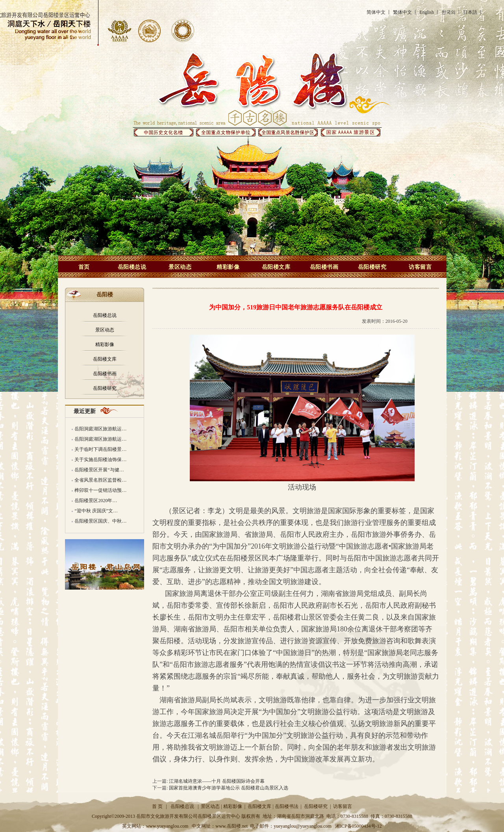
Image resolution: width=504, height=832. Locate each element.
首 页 (157, 806)
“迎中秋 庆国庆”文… (96, 511)
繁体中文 (402, 12)
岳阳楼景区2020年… (96, 501)
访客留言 (420, 267)
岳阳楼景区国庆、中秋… (100, 521)
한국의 (448, 12)
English (427, 12)
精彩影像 (228, 267)
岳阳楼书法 (287, 806)
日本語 (470, 12)
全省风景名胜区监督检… (100, 480)
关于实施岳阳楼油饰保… (100, 460)
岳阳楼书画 (324, 267)
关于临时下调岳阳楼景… (100, 449)
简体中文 (376, 12)
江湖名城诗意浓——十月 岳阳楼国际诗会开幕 (217, 781)
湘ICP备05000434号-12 (359, 826)
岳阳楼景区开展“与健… (99, 470)
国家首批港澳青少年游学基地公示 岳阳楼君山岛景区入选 (229, 788)
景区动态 (180, 267)
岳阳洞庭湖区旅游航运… (100, 429)
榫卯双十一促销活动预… (100, 490)
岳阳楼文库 (276, 267)
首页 (84, 267)
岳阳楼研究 (372, 267)
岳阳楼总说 (132, 267)
